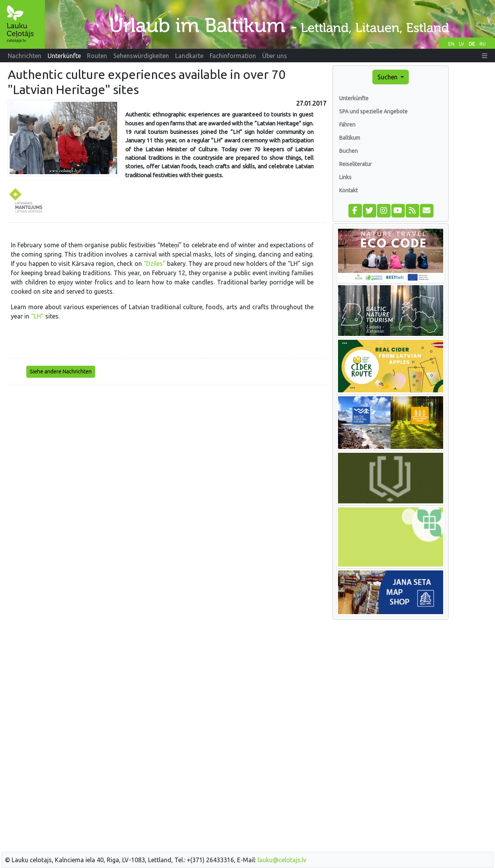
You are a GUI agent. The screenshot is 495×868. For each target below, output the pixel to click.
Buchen (348, 151)
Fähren (347, 125)
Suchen (388, 77)
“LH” (37, 316)
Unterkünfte (354, 98)
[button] (485, 56)
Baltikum (350, 138)
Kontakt (348, 190)
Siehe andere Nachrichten (61, 372)
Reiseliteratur (355, 164)
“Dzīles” (154, 264)
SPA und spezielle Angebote (373, 111)
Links (345, 177)
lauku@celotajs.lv (282, 860)
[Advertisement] (167, 445)
